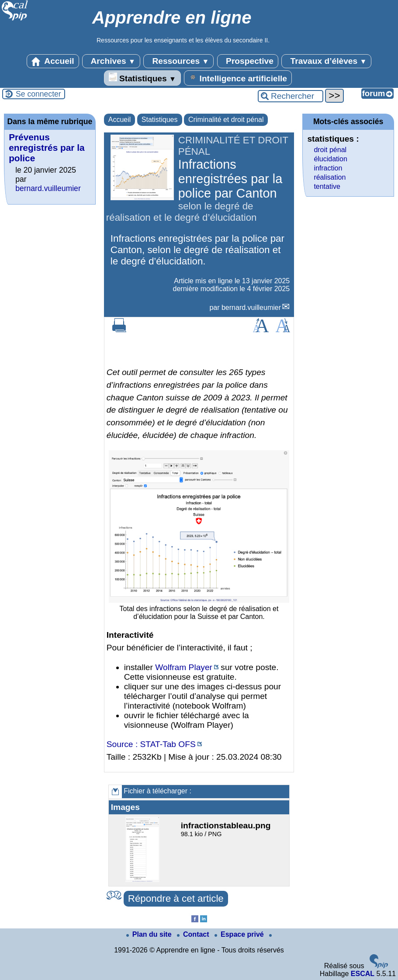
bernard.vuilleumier (251, 308)
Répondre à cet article (176, 898)
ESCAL (363, 974)
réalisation (330, 177)
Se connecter (38, 94)
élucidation (331, 159)
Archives (111, 61)
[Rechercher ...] (291, 96)
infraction (328, 168)
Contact (194, 934)
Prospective (248, 61)
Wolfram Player (184, 667)
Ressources (178, 61)
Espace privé (240, 934)
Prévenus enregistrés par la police (47, 148)
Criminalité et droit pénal (226, 120)
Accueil (53, 61)
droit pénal (330, 150)
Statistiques (142, 78)
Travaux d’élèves (326, 61)
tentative (327, 186)
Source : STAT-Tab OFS (151, 744)
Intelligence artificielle (238, 78)
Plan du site (150, 934)
